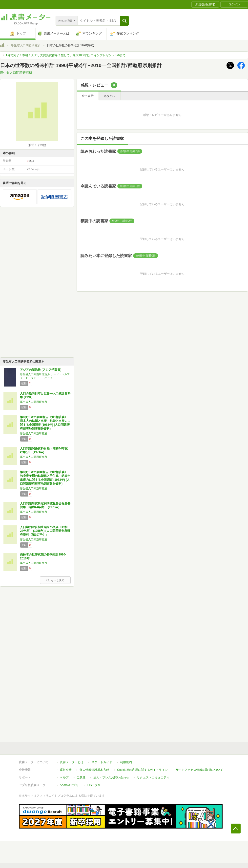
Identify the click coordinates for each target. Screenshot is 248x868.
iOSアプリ (94, 785)
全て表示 (88, 96)
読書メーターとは (72, 762)
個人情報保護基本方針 (94, 770)
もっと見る (55, 580)
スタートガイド (102, 762)
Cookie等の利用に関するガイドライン (142, 770)
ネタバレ (110, 96)
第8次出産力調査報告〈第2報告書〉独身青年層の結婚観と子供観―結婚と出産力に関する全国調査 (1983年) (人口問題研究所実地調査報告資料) (45, 478)
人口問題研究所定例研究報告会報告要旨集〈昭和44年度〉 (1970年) (45, 505)
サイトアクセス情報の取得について (199, 770)
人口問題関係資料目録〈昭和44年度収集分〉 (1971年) (44, 450)
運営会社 (66, 770)
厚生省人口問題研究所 (26, 45)
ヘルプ (64, 777)
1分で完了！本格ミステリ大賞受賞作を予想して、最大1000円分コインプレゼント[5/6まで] (66, 55)
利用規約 (126, 762)
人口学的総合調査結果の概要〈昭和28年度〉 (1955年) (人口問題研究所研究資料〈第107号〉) (45, 531)
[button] (124, 21)
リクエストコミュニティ (153, 777)
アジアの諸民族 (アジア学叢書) (41, 370)
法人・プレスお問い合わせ (111, 777)
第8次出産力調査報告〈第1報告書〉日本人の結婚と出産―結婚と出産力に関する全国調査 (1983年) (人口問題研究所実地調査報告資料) (45, 423)
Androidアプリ (69, 785)
